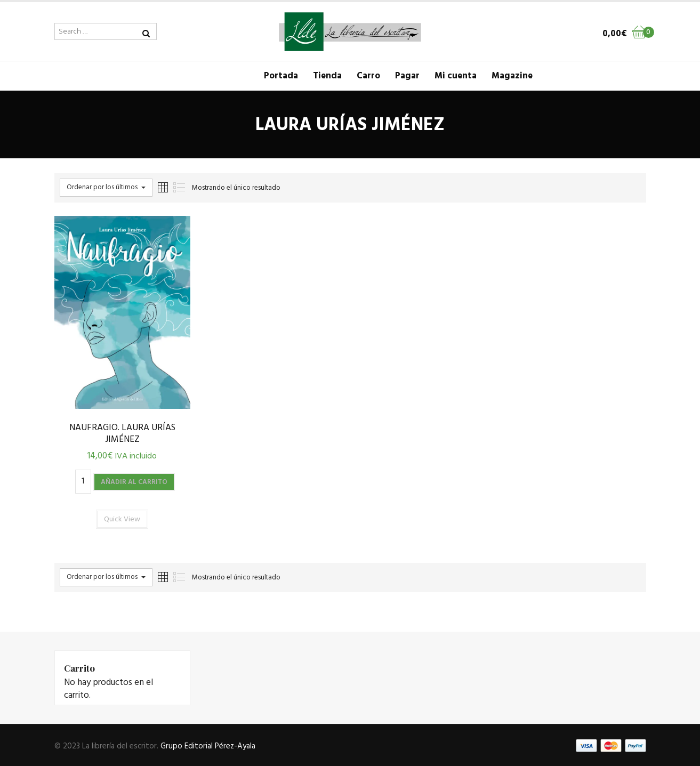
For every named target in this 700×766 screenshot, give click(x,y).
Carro (368, 76)
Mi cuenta (456, 76)
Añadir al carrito (134, 482)
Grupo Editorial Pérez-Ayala (208, 746)
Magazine (512, 76)
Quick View (122, 519)
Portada (281, 76)
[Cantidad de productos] (83, 482)
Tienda (327, 76)
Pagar (407, 76)
